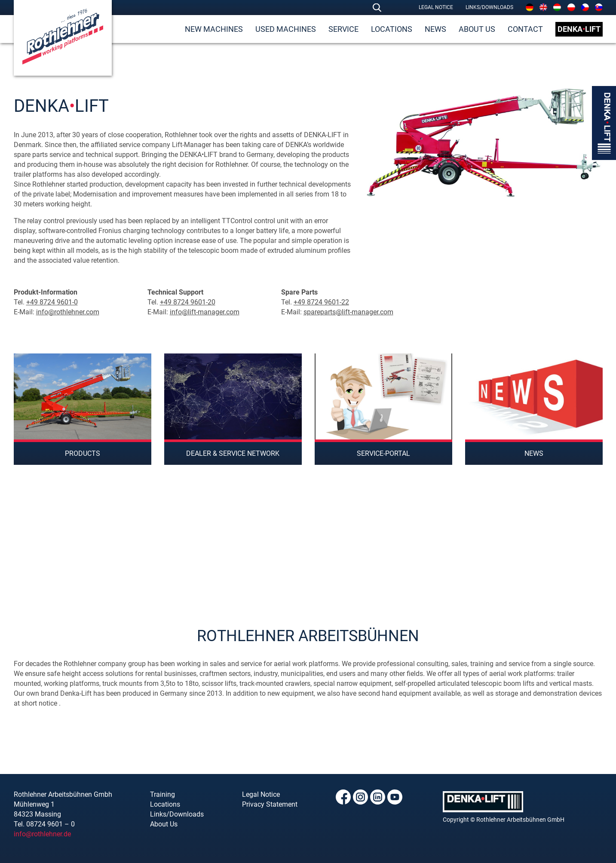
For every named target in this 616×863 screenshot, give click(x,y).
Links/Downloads (489, 7)
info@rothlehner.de (42, 834)
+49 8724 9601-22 (321, 302)
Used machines (286, 29)
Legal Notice (436, 7)
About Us (477, 29)
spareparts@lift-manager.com (348, 312)
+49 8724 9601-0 (52, 302)
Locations (392, 29)
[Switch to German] (530, 7)
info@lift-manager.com (205, 312)
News (435, 29)
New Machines (214, 29)
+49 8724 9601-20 (188, 302)
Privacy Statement (270, 804)
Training (162, 794)
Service (343, 29)
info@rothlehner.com (68, 312)
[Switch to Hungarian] (557, 7)
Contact (525, 29)
